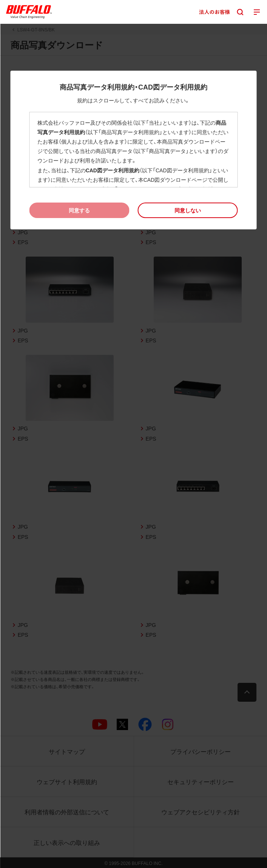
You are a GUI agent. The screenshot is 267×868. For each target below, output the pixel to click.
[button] (188, 210)
